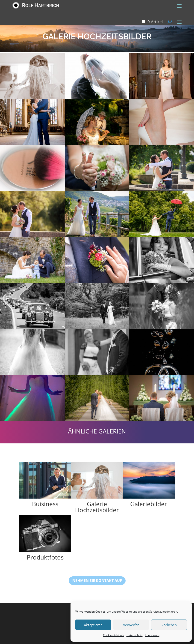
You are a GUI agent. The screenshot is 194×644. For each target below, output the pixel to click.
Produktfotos (45, 557)
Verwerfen (131, 625)
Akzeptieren (93, 625)
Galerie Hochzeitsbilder (97, 507)
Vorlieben (169, 625)
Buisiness (45, 504)
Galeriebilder (149, 504)
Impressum (152, 635)
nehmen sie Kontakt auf (97, 581)
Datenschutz (135, 635)
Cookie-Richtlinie (114, 635)
